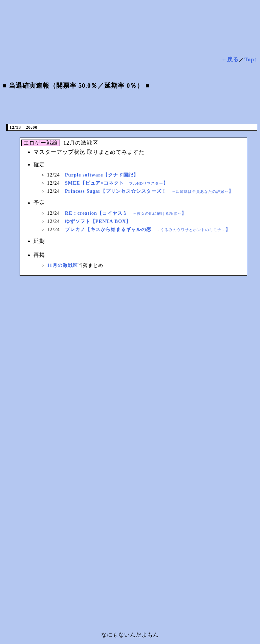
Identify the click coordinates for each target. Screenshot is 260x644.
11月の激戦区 (62, 265)
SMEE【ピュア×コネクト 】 (117, 183)
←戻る (230, 59)
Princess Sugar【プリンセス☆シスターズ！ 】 (149, 191)
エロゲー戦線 (41, 143)
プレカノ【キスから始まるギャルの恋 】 (148, 229)
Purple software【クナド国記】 (102, 175)
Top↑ (251, 59)
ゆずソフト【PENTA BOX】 (98, 221)
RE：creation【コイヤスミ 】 (126, 213)
